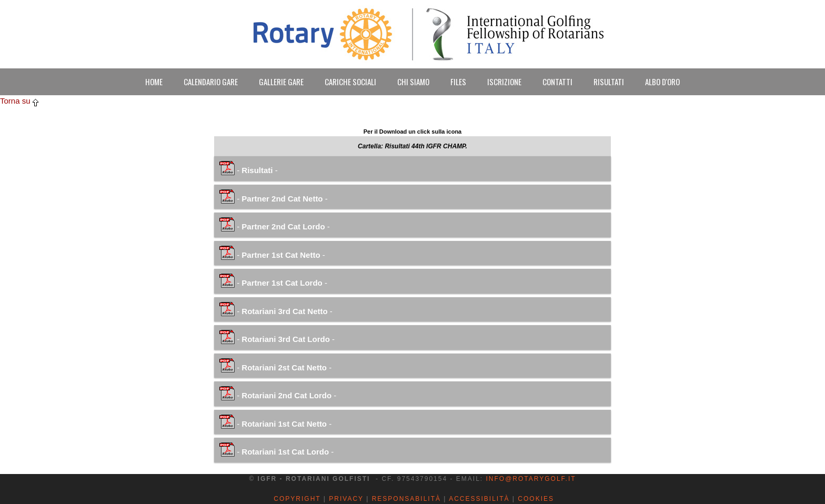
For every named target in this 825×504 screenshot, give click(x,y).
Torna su (19, 101)
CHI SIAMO (413, 82)
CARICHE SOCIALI (350, 82)
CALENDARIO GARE (211, 82)
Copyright (297, 499)
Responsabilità (406, 499)
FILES (458, 82)
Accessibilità (479, 499)
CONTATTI (557, 82)
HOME (154, 82)
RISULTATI (609, 82)
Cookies (536, 499)
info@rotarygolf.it (531, 479)
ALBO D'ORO (662, 82)
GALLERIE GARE (281, 82)
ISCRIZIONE (504, 82)
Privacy (346, 499)
